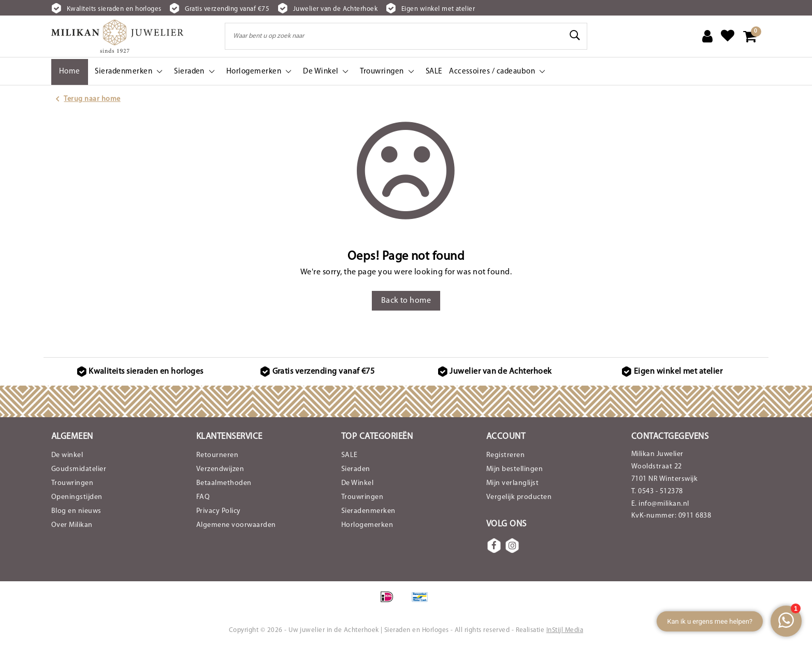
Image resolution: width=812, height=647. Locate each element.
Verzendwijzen (220, 469)
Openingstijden (77, 497)
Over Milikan (72, 525)
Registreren (505, 455)
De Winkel (357, 483)
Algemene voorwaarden (236, 525)
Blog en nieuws (76, 511)
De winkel (67, 455)
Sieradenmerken (368, 511)
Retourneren (217, 455)
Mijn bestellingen (514, 469)
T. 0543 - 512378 (657, 491)
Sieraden (356, 469)
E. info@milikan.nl (660, 504)
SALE (350, 455)
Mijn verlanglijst (512, 483)
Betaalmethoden (224, 483)
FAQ (203, 497)
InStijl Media (565, 630)
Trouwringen (72, 483)
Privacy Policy (219, 511)
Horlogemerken (367, 525)
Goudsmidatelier (79, 469)
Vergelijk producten (519, 497)
